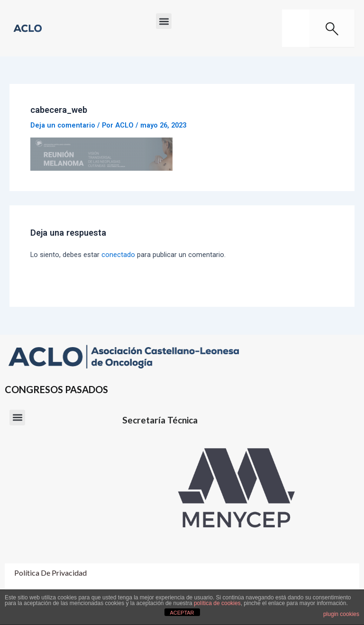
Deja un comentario (63, 125)
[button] (164, 21)
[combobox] (296, 28)
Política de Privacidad (50, 573)
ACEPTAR (182, 613)
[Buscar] (332, 28)
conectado (118, 255)
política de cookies (217, 603)
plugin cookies (341, 614)
